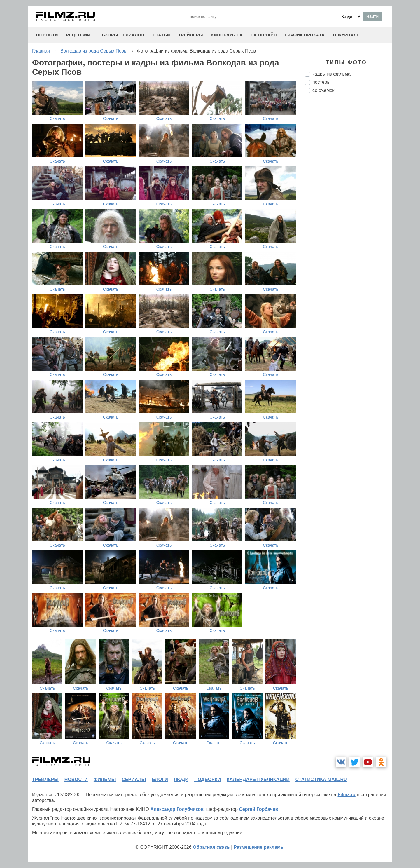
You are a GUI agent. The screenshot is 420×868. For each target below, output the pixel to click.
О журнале (346, 35)
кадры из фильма (331, 74)
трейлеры (191, 35)
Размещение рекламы (259, 847)
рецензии (78, 35)
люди (181, 779)
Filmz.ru (346, 795)
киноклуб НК (227, 35)
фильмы (105, 779)
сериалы (134, 779)
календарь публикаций (258, 779)
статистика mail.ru (321, 779)
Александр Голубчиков (177, 809)
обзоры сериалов (122, 35)
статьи (161, 35)
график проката (305, 35)
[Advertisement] (349, 195)
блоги (160, 779)
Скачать (57, 118)
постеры (321, 82)
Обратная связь (211, 847)
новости (47, 35)
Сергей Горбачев (258, 809)
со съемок (323, 90)
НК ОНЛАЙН (264, 35)
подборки (208, 779)
